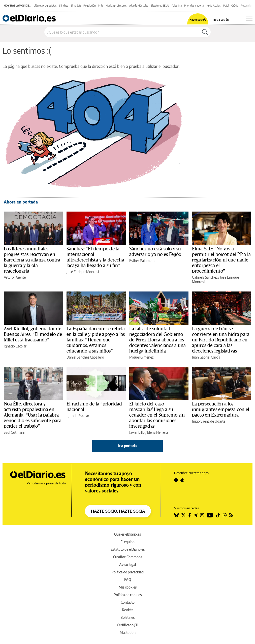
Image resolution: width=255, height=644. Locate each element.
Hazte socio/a (198, 20)
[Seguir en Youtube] (210, 515)
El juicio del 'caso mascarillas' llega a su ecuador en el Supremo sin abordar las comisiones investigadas (157, 415)
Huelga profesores (116, 6)
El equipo (127, 542)
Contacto (128, 602)
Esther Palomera (142, 261)
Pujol (226, 6)
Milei (101, 6)
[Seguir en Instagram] (202, 515)
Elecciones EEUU (160, 6)
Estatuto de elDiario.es (128, 549)
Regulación (90, 6)
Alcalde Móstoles (139, 6)
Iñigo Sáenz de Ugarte (209, 421)
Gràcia (235, 6)
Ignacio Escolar (15, 346)
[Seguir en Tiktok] (218, 515)
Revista (128, 610)
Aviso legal (127, 564)
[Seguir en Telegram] (196, 515)
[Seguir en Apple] (182, 480)
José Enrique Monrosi (83, 272)
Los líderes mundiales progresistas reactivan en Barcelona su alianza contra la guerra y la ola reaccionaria (32, 260)
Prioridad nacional (194, 6)
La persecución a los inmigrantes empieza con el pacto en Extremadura (221, 409)
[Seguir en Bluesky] (176, 515)
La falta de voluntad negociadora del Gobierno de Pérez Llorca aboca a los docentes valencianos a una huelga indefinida (157, 340)
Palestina (177, 6)
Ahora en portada (21, 202)
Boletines (127, 617)
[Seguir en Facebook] (190, 515)
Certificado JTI (128, 625)
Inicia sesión (221, 20)
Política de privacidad (127, 572)
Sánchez (64, 6)
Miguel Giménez (141, 357)
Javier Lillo (137, 432)
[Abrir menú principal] (249, 18)
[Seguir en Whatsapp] (225, 515)
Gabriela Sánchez (205, 277)
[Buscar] (205, 32)
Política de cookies (128, 595)
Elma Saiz (76, 6)
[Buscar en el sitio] (122, 32)
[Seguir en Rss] (231, 515)
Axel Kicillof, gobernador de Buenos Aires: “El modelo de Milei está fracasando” (33, 334)
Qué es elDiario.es (127, 534)
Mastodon (128, 633)
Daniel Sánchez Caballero (85, 357)
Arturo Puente (15, 277)
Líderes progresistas (45, 6)
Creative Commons (128, 557)
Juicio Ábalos (214, 6)
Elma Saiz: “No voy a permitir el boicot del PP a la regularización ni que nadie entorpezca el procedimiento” (221, 260)
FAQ (128, 580)
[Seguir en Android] (176, 480)
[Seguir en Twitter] (183, 515)
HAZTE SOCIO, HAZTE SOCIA (118, 511)
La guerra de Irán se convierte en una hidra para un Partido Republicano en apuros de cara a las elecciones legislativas (221, 340)
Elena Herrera (157, 432)
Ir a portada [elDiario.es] (127, 446)
